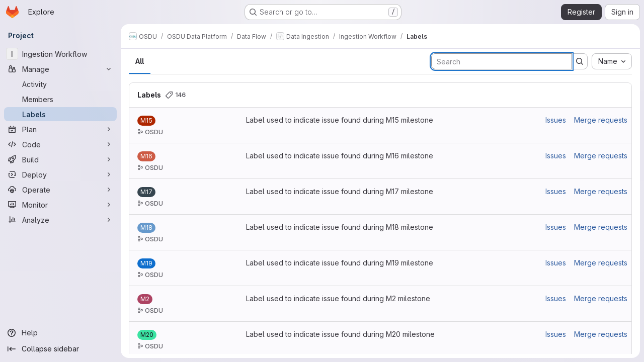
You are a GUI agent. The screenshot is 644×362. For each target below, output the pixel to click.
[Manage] (60, 69)
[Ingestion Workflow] (60, 54)
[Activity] (60, 84)
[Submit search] (580, 61)
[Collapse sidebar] (60, 349)
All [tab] (140, 61)
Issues (556, 120)
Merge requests (601, 120)
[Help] (60, 333)
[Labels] (60, 114)
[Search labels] (502, 61)
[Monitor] (60, 205)
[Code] (60, 144)
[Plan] (60, 129)
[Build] (60, 159)
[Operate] (60, 190)
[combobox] (612, 61)
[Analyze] (60, 220)
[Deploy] (60, 174)
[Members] (60, 99)
